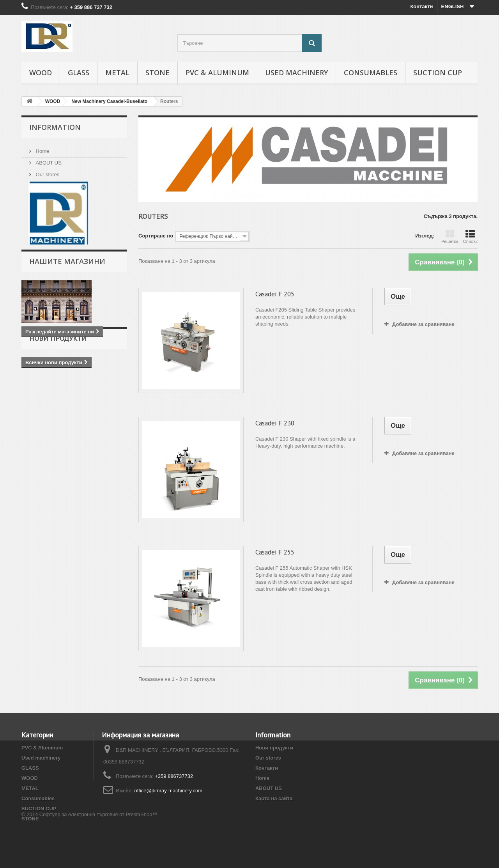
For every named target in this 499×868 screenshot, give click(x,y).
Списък (470, 237)
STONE (157, 73)
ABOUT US (48, 160)
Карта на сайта (274, 798)
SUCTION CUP (438, 73)
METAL (117, 73)
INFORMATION (55, 127)
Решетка (450, 237)
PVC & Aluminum (217, 73)
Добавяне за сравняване (423, 324)
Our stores (47, 171)
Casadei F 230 (275, 423)
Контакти (421, 6)
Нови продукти (58, 368)
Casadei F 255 (275, 552)
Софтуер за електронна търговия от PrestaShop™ (98, 847)
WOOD (41, 73)
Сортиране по (156, 236)
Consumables (371, 73)
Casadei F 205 (275, 294)
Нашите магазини (67, 269)
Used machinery (296, 73)
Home (42, 148)
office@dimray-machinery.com (169, 791)
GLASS (79, 73)
